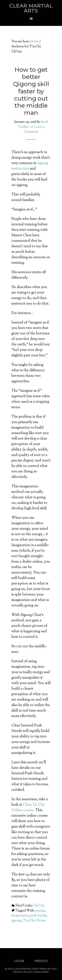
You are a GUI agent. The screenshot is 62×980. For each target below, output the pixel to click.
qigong (16, 921)
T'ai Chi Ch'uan (34, 921)
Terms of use (48, 969)
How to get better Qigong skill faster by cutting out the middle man (31, 91)
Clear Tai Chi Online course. (28, 808)
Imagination (20, 916)
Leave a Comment (34, 129)
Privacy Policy (23, 972)
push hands (38, 916)
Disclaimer (42, 972)
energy (40, 911)
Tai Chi (39, 906)
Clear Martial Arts (31, 8)
